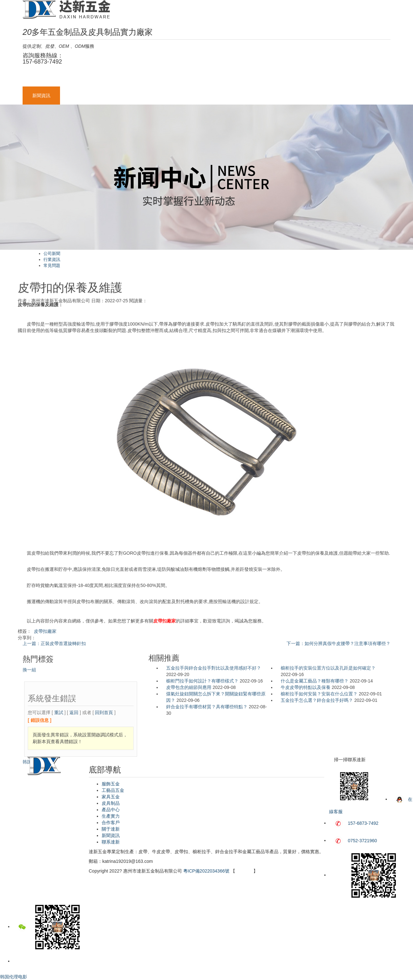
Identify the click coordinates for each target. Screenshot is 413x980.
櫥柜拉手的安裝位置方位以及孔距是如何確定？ (328, 668)
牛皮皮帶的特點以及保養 (306, 687)
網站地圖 (244, 871)
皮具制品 (196, 77)
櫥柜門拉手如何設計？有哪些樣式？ (202, 681)
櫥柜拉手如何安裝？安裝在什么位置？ (319, 694)
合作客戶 (308, 77)
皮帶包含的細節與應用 (189, 687)
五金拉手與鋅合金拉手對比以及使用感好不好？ (214, 668)
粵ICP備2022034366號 (206, 871)
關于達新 (345, 77)
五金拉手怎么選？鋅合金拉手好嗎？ (317, 700)
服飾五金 (79, 77)
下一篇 (338, 643)
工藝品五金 (118, 77)
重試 (59, 786)
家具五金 (158, 77)
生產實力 (270, 77)
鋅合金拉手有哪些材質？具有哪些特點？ (207, 707)
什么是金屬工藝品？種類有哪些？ (315, 681)
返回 (74, 786)
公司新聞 (154, 257)
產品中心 (233, 77)
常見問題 (154, 262)
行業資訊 (154, 260)
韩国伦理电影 (36, 835)
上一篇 (54, 643)
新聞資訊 (41, 96)
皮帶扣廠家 (45, 637)
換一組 (29, 686)
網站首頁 (41, 77)
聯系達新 (79, 96)
